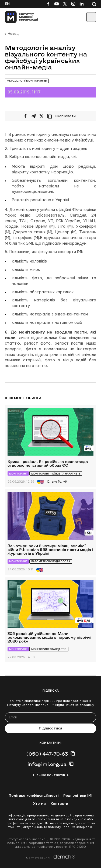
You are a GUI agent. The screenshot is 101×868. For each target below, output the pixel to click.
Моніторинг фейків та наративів (56, 474)
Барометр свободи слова (51, 561)
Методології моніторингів (27, 81)
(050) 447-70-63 (47, 754)
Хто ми (39, 804)
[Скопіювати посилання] (63, 116)
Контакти (59, 804)
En (7, 4)
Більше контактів (49, 775)
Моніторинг (18, 474)
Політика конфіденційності (34, 796)
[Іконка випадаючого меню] (91, 17)
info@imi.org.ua (47, 764)
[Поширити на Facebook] (25, 116)
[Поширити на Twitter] (41, 116)
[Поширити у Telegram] (33, 116)
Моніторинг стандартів (49, 649)
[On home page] (16, 17)
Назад (13, 34)
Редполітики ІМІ (78, 796)
